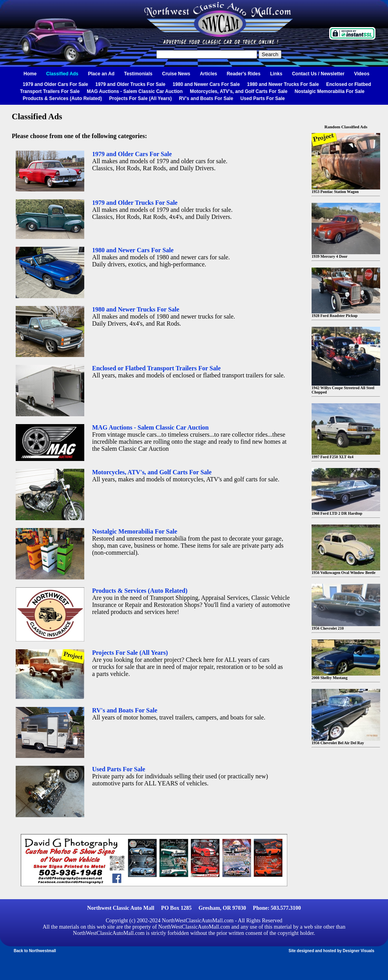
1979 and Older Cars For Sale (55, 84)
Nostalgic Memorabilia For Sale (330, 91)
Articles (209, 74)
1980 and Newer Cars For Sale (206, 84)
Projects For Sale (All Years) (141, 98)
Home (30, 74)
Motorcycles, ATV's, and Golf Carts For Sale (238, 91)
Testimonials (138, 74)
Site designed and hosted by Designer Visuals (331, 951)
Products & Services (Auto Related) (62, 98)
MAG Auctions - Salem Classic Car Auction (135, 91)
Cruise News (176, 74)
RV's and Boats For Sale (206, 98)
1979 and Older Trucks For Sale (130, 84)
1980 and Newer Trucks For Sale (283, 84)
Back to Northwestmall (35, 951)
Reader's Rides (243, 74)
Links (276, 74)
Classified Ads (62, 74)
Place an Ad (102, 74)
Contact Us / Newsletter (318, 74)
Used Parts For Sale (262, 98)
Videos (362, 74)
